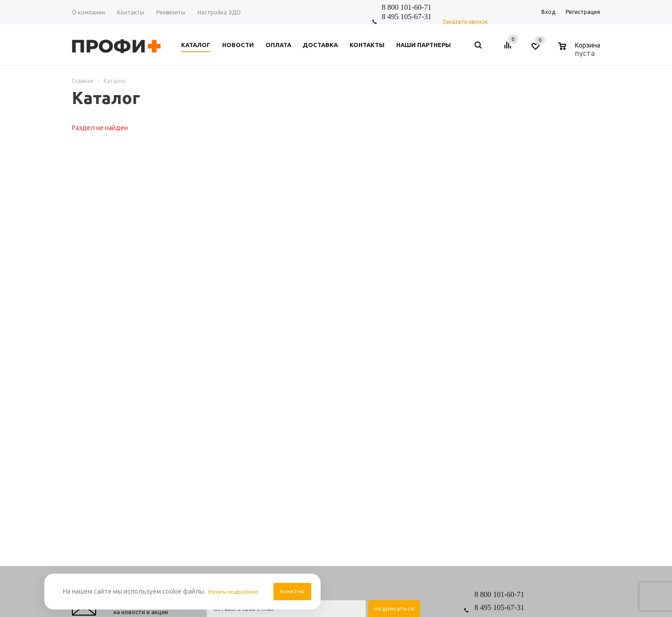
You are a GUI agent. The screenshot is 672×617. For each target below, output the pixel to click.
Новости (218, 414)
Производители (299, 452)
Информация (298, 398)
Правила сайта (297, 414)
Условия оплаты (300, 433)
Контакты (220, 424)
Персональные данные (308, 424)
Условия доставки (302, 442)
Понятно (292, 592)
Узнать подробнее (236, 592)
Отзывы (217, 442)
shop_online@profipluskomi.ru (537, 358)
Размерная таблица (376, 433)
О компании (223, 433)
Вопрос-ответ (368, 424)
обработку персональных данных (297, 347)
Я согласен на (279, 347)
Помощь (362, 398)
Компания (222, 398)
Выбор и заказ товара (379, 414)
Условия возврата (302, 461)
